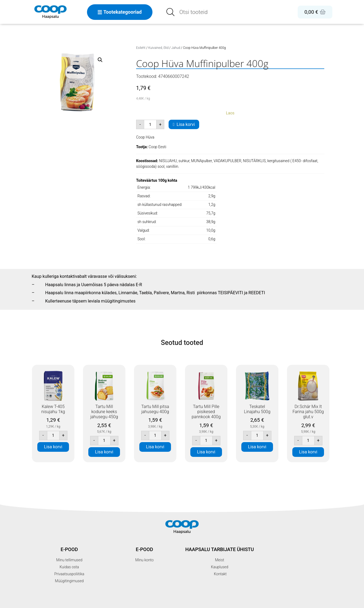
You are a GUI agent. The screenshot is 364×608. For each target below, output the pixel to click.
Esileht (141, 48)
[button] (100, 60)
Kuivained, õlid (159, 48)
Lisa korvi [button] (53, 447)
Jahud (176, 48)
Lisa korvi (186, 124)
